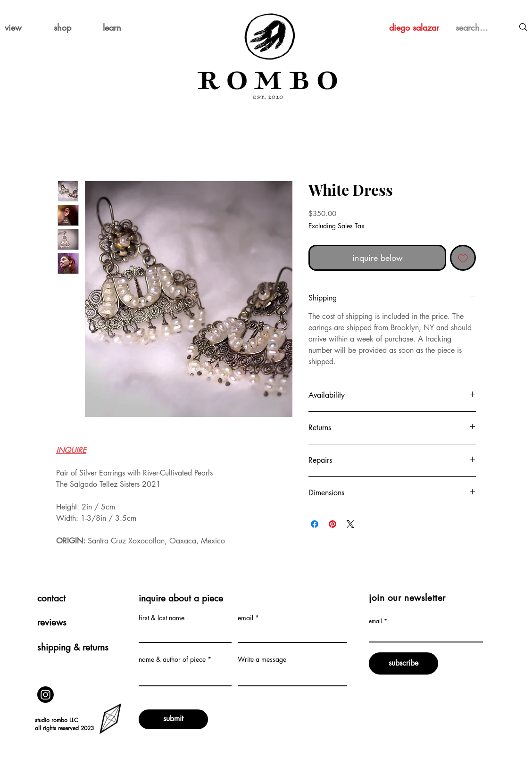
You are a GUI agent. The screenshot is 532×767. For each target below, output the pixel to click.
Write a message (262, 659)
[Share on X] (350, 524)
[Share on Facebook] (315, 524)
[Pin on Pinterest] (332, 524)
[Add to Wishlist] (463, 258)
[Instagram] (46, 695)
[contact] (79, 599)
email (245, 618)
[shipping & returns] (79, 648)
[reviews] (79, 623)
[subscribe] (403, 663)
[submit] (173, 719)
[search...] (475, 28)
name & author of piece (172, 659)
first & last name (162, 618)
